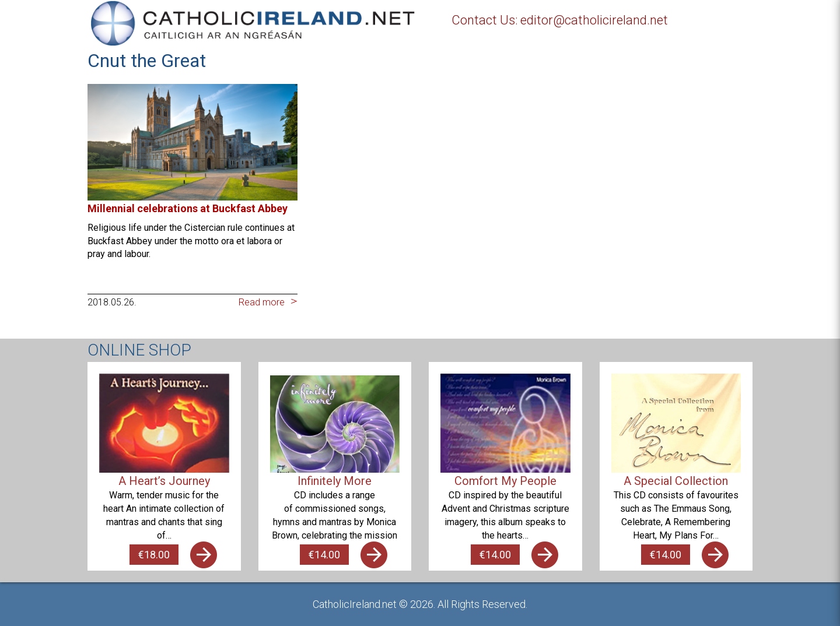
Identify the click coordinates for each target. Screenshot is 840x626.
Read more (262, 302)
